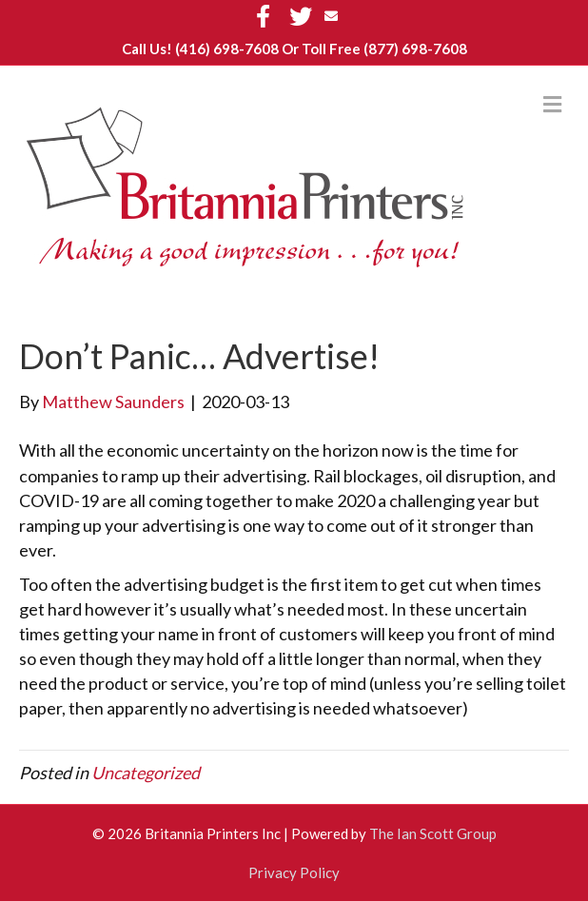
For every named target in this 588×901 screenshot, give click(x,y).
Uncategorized (146, 773)
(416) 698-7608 (227, 49)
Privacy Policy (294, 872)
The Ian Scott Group (433, 833)
